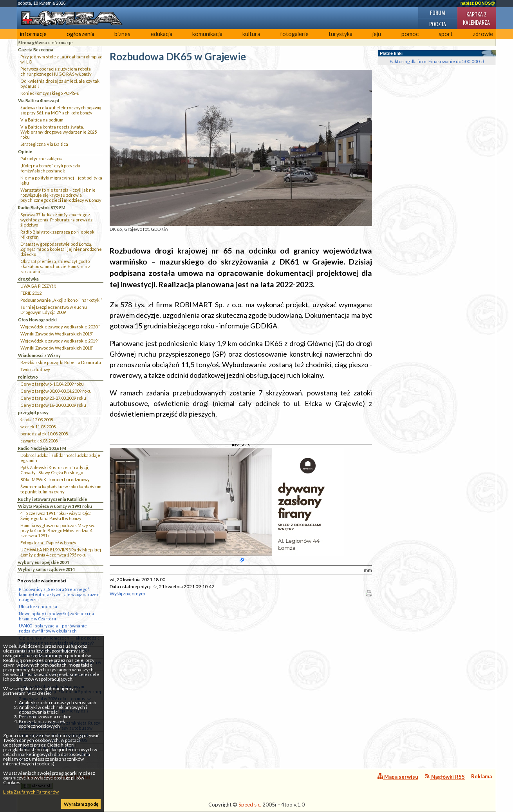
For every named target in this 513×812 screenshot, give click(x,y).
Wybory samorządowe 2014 (46, 569)
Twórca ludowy (35, 369)
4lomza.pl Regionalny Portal (56, 781)
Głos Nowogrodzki (37, 320)
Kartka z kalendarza (476, 18)
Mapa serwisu (398, 777)
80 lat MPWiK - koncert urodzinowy (55, 479)
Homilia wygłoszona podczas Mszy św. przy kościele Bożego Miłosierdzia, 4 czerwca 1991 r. (58, 530)
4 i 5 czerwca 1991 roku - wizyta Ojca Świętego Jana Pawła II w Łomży (56, 516)
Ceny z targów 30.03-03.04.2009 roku (56, 391)
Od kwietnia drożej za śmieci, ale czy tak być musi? (60, 83)
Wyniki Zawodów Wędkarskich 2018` (57, 348)
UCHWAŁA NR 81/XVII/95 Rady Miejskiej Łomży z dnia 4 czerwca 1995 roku (61, 552)
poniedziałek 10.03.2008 (44, 434)
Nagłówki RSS (445, 777)
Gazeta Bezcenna (36, 50)
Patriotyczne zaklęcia (42, 159)
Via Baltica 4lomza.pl (39, 101)
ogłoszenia (80, 34)
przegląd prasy (33, 412)
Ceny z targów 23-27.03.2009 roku (53, 398)
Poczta (438, 24)
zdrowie (483, 34)
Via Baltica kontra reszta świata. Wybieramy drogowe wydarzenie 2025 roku (59, 132)
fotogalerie (294, 34)
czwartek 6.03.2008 (39, 441)
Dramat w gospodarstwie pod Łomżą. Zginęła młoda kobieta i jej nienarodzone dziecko (61, 249)
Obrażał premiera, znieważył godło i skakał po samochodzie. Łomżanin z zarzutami (56, 266)
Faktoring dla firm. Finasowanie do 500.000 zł (437, 61)
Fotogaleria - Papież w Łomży (48, 543)
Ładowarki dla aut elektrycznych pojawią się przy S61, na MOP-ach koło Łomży (61, 110)
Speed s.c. (250, 805)
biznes (122, 34)
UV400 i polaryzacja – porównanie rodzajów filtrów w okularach (53, 628)
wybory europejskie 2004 (43, 562)
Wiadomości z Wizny (39, 355)
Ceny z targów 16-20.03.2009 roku (53, 405)
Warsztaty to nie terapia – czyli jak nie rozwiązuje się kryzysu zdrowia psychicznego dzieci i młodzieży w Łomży (61, 195)
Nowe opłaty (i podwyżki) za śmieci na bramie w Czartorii (56, 616)
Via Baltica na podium (42, 120)
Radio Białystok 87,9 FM (42, 208)
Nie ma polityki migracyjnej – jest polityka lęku (61, 180)
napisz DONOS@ (478, 3)
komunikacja (207, 34)
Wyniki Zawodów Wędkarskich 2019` (57, 334)
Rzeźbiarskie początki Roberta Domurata (61, 362)
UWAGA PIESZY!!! (38, 286)
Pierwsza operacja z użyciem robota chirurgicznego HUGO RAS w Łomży (56, 71)
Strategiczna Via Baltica (44, 144)
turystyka (340, 34)
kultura (251, 34)
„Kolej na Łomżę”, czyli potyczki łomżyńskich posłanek (50, 168)
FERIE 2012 (31, 293)
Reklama (481, 776)
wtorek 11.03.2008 (38, 427)
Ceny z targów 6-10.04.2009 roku (52, 384)
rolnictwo (28, 377)
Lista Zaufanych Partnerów (31, 792)
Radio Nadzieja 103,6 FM (42, 448)
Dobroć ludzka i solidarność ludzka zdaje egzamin (60, 458)
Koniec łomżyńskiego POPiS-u (50, 93)
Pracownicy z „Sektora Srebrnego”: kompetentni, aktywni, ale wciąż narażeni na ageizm (60, 594)
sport (446, 34)
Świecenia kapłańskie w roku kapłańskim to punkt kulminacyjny (61, 489)
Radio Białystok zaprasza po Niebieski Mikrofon (58, 234)
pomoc (410, 34)
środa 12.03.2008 (37, 420)
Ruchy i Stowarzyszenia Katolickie (52, 499)
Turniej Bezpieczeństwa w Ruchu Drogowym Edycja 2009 (54, 310)
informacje (33, 34)
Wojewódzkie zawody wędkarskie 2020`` (60, 327)
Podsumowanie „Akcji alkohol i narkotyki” (61, 300)
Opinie (25, 151)
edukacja (162, 34)
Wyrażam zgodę (81, 804)
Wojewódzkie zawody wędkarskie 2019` (60, 341)
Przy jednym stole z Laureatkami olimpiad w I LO (61, 59)
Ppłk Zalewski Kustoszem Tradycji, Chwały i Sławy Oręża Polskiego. (55, 470)
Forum (437, 12)
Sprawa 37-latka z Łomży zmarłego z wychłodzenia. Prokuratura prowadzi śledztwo (57, 220)
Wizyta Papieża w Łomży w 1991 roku (55, 506)
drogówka (28, 279)
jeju (377, 34)
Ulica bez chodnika (38, 606)
